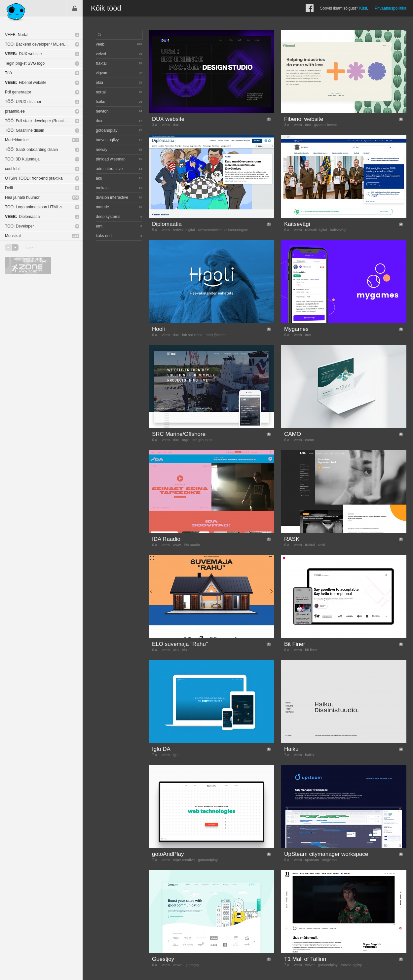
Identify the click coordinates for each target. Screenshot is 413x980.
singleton (329, 860)
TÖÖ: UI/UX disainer (23, 102)
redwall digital (184, 230)
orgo (186, 440)
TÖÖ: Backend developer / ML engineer (40, 44)
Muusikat (13, 236)
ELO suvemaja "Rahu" (180, 644)
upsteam (312, 860)
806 (75, 197)
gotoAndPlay (168, 854)
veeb (166, 125)
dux (176, 125)
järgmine (15, 247)
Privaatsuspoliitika (391, 8)
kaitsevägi (338, 230)
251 (75, 140)
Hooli (158, 329)
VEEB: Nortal (17, 35)
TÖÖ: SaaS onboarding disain (31, 150)
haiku (309, 755)
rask (322, 545)
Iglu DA (161, 749)
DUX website (23, 54)
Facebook (310, 8)
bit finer (311, 650)
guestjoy (192, 965)
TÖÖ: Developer (19, 226)
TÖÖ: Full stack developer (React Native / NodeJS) (44, 121)
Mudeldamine (17, 140)
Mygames (296, 329)
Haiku (291, 749)
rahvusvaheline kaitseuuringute (223, 230)
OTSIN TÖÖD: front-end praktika (34, 178)
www (177, 545)
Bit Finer (295, 644)
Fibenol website (26, 83)
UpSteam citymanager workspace (326, 854)
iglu (176, 755)
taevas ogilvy (351, 965)
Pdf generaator (18, 92)
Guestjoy (163, 959)
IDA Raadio (166, 539)
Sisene (75, 8)
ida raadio (192, 545)
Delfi (9, 188)
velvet (178, 965)
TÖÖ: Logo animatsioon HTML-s (34, 207)
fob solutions (192, 335)
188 (75, 236)
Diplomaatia (22, 217)
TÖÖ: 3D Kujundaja (22, 159)
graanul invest (326, 125)
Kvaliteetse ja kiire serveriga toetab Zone (28, 265)
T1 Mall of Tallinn (305, 959)
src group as (203, 440)
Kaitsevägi (297, 224)
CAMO (293, 434)
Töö (8, 73)
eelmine (8, 247)
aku (176, 650)
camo (309, 440)
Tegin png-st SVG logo (25, 63)
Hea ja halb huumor (22, 197)
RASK (292, 539)
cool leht (12, 169)
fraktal (310, 545)
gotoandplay (208, 860)
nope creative (184, 860)
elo (185, 650)
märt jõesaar (216, 335)
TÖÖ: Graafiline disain (25, 130)
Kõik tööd (106, 8)
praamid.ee (15, 111)
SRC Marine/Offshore (179, 434)
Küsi (363, 8)
